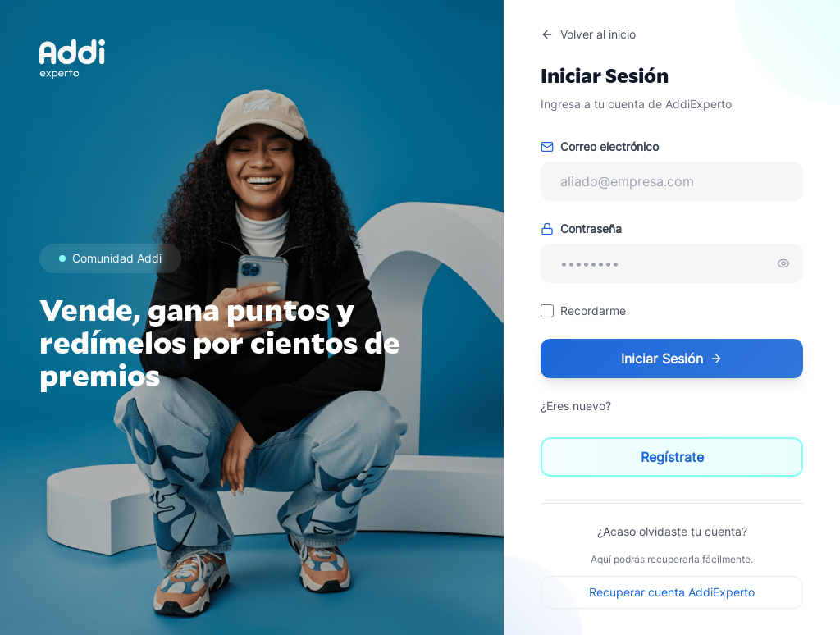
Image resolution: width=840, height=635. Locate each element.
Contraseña (581, 228)
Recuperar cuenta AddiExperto (672, 592)
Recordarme (593, 311)
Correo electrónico (600, 146)
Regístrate (672, 457)
